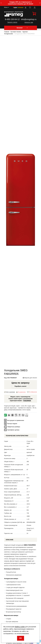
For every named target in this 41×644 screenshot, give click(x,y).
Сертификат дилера (13, 430)
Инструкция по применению (16, 420)
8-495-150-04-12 (12, 19)
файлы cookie (20, 627)
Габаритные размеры (14, 427)
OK (21, 638)
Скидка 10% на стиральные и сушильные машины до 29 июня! (20, 3)
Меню (6, 7)
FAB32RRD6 (27, 401)
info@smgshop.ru (29, 19)
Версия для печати (30, 378)
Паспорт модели (12, 423)
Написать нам (29, 22)
